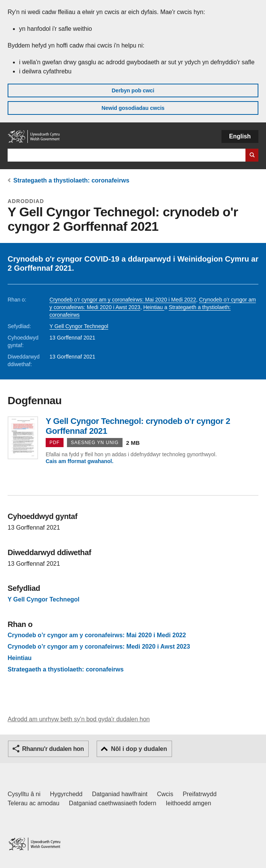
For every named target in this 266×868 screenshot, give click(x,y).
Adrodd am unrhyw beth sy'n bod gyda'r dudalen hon (79, 719)
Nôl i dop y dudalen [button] (139, 749)
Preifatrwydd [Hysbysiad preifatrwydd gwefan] (200, 794)
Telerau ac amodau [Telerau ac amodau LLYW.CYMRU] (33, 803)
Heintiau (154, 307)
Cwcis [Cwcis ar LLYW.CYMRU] (165, 794)
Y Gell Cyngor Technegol (79, 326)
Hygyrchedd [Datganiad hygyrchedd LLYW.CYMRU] (66, 794)
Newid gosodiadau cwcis (133, 108)
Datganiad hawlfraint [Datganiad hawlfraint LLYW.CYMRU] (120, 794)
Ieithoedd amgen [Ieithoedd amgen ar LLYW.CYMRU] (189, 803)
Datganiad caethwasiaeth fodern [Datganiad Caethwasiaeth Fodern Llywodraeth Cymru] (113, 803)
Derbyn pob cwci (133, 90)
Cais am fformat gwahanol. (80, 461)
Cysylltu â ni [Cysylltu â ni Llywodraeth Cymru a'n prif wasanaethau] (24, 794)
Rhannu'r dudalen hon (53, 749)
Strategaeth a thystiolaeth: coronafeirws (71, 180)
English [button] (240, 136)
